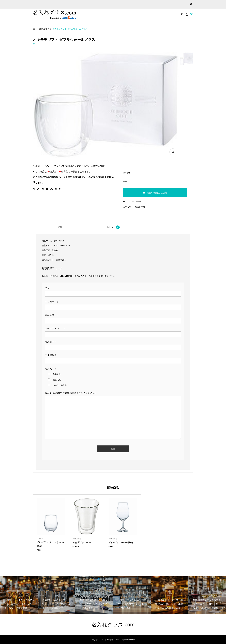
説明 (60, 227)
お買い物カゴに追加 (157, 193)
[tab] (60, 227)
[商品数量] (135, 182)
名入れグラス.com (113, 625)
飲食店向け (140, 207)
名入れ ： (52, 369)
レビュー (113, 227)
